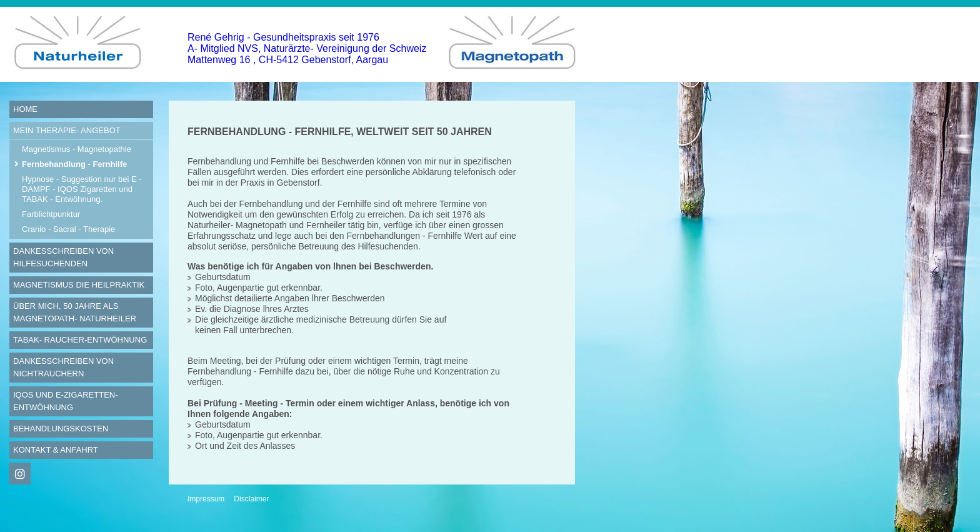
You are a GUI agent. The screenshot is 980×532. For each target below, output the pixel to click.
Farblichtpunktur (51, 214)
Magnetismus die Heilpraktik (79, 285)
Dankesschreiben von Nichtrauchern (63, 367)
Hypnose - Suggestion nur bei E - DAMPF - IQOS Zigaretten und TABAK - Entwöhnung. (82, 189)
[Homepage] (81, 79)
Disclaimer (251, 499)
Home (25, 109)
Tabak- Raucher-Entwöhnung (80, 340)
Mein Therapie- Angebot (67, 130)
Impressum (206, 499)
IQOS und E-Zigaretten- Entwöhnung (66, 401)
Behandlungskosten (61, 429)
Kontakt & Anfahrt (56, 450)
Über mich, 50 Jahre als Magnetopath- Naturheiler (75, 312)
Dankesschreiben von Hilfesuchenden (63, 257)
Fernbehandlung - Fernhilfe (74, 164)
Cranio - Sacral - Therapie (68, 229)
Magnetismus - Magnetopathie (77, 149)
